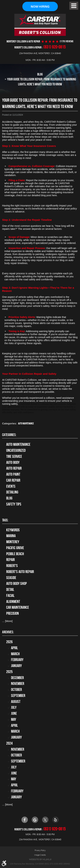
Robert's (12, 566)
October (16, 689)
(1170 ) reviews (67, 41)
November (18, 683)
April (14, 648)
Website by (40, 859)
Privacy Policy (40, 850)
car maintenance (18, 607)
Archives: (8, 632)
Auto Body (13, 462)
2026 (9, 642)
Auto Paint (13, 474)
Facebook (25, 820)
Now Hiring (40, 7)
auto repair (14, 468)
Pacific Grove (15, 548)
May (14, 719)
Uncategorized (16, 450)
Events (11, 486)
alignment (13, 601)
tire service (14, 456)
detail (10, 589)
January (16, 666)
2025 (9, 672)
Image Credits (40, 855)
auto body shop (16, 584)
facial (10, 595)
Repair (10, 560)
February (17, 660)
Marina (11, 536)
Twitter (45, 820)
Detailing (12, 492)
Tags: (5, 520)
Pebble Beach (15, 554)
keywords (13, 530)
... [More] (7, 621)
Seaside (11, 578)
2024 (9, 743)
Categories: (9, 435)
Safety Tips (14, 504)
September (18, 695)
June (14, 713)
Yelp (56, 820)
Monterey (13, 542)
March (15, 654)
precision (13, 613)
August (16, 702)
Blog (40, 74)
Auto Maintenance (26, 423)
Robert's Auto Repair (20, 572)
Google (35, 820)
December (17, 678)
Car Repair (13, 480)
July (14, 707)
